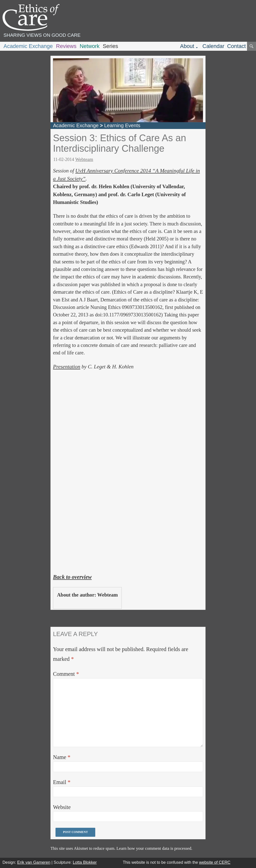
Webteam (84, 159)
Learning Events (122, 125)
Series (110, 46)
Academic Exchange (28, 46)
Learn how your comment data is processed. (154, 848)
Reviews (66, 46)
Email (62, 782)
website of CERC (215, 862)
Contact (236, 46)
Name (62, 757)
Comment (66, 674)
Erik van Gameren (34, 862)
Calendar (213, 46)
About (187, 46)
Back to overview (72, 577)
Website (62, 807)
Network (90, 46)
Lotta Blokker (85, 862)
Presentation (67, 367)
